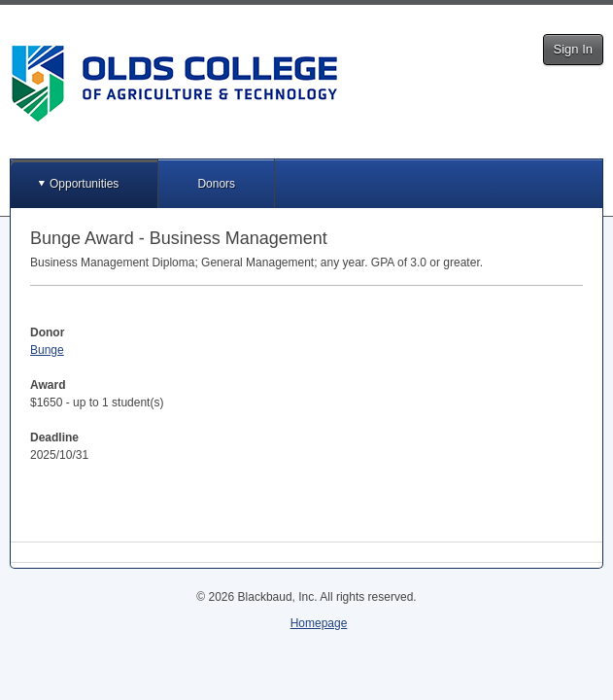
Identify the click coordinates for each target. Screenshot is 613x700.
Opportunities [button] (84, 184)
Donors (216, 184)
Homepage (319, 623)
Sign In (573, 49)
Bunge (47, 350)
